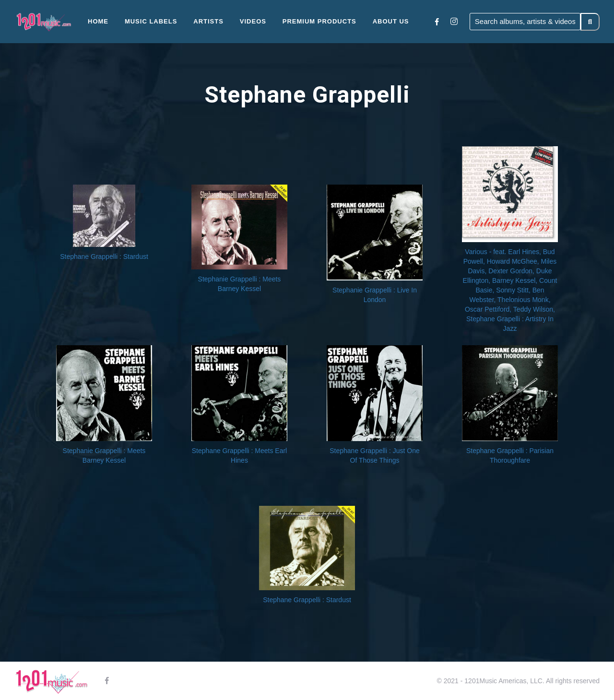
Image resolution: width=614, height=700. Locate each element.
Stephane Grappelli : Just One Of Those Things (375, 455)
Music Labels (151, 21)
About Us (391, 21)
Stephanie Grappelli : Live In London (375, 295)
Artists (208, 21)
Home (98, 21)
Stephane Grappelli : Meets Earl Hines (239, 455)
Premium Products (319, 21)
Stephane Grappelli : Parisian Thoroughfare (510, 455)
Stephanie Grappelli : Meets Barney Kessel (240, 284)
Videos (253, 21)
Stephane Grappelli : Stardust (104, 257)
